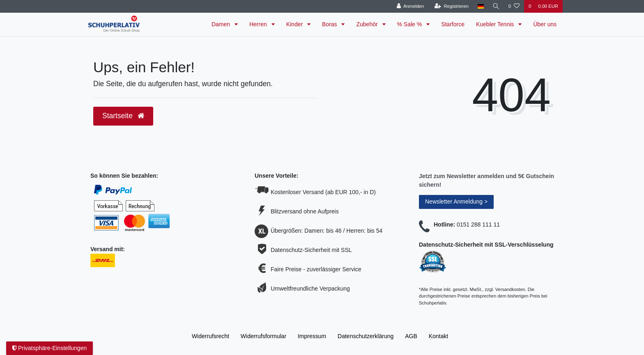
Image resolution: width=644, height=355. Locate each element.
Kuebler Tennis (496, 24)
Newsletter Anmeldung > (456, 202)
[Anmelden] (409, 6)
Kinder (295, 24)
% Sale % (411, 24)
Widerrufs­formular (263, 336)
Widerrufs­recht (210, 336)
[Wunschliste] (514, 6)
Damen (222, 24)
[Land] (480, 6)
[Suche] (496, 6)
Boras (330, 24)
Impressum (312, 336)
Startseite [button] (123, 116)
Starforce (453, 24)
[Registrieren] (450, 6)
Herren (259, 24)
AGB (411, 336)
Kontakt (438, 336)
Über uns (545, 24)
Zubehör (368, 24)
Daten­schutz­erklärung (366, 336)
